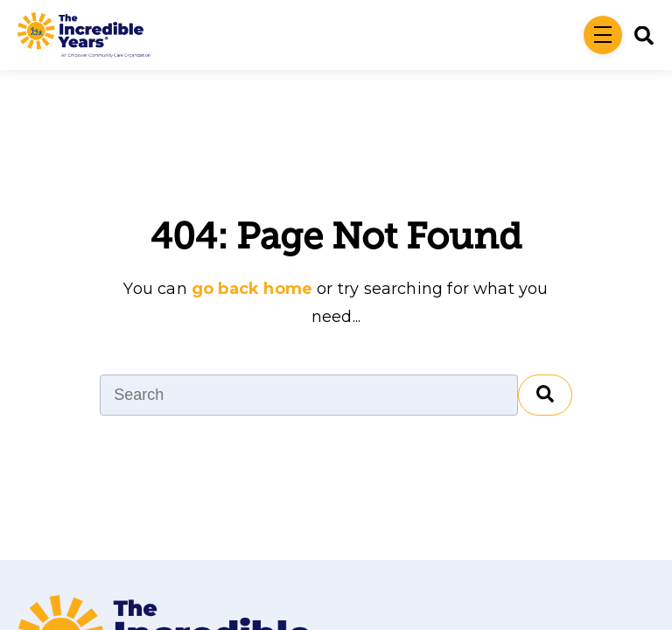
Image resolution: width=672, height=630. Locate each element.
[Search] (638, 35)
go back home (252, 289)
